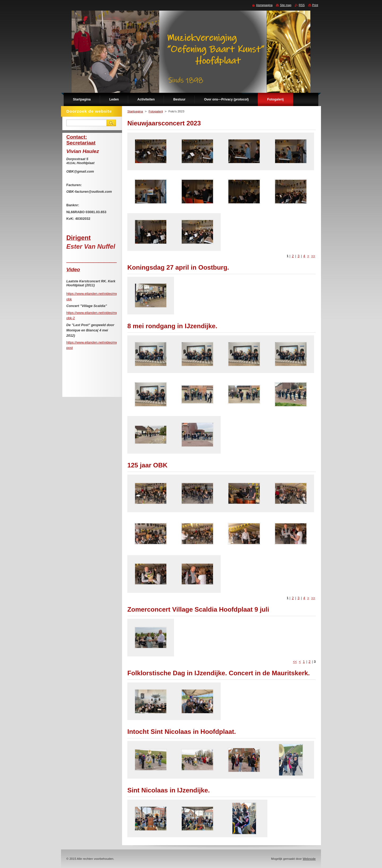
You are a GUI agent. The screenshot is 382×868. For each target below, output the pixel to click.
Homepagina (264, 5)
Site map (286, 5)
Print (315, 5)
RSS (302, 5)
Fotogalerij (156, 111)
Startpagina (135, 111)
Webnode (309, 859)
